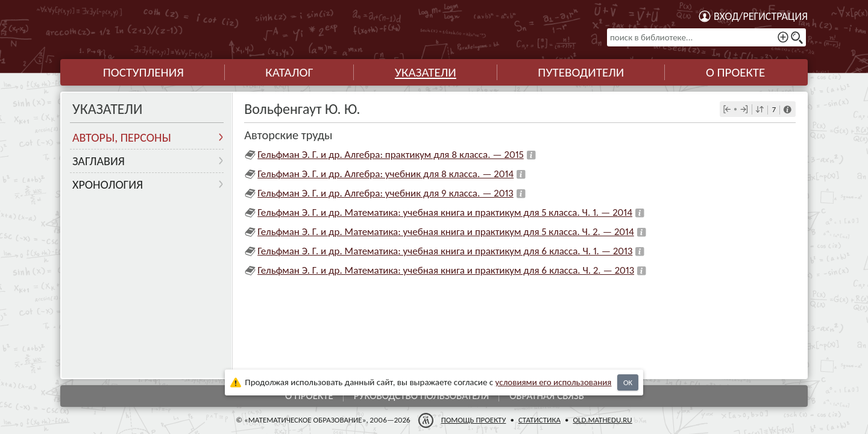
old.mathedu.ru (602, 420)
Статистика (539, 420)
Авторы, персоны (122, 137)
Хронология (108, 184)
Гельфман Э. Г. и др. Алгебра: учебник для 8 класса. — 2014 (385, 174)
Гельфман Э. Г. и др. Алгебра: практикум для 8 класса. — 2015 (391, 155)
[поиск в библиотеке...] (706, 37)
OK (628, 382)
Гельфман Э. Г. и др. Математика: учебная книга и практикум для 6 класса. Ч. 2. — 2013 (446, 270)
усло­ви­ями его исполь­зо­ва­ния (554, 382)
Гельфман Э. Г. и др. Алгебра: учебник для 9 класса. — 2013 (385, 193)
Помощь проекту (474, 420)
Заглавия (99, 161)
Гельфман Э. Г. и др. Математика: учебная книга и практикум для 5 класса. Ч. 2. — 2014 (446, 232)
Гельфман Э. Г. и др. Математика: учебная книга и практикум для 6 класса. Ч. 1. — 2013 (445, 251)
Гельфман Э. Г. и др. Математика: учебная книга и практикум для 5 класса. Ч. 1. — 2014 (445, 212)
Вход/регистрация (761, 16)
